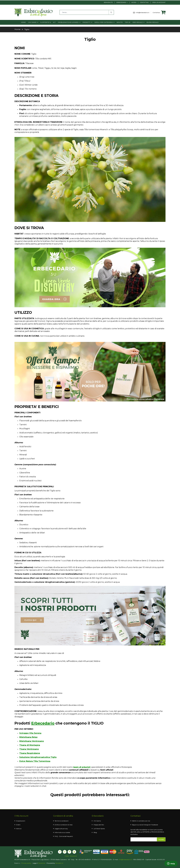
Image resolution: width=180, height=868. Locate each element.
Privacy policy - (27, 863)
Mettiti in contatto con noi (141, 821)
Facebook (155, 825)
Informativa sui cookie (62, 832)
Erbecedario (121, 2)
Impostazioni (21, 821)
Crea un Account (159, 2)
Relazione (73, 856)
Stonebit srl (59, 863)
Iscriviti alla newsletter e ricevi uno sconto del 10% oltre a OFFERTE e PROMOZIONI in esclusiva (147, 832)
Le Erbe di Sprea (99, 829)
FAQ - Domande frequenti (64, 836)
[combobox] (87, 12)
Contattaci (144, 2)
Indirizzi (19, 829)
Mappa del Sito (99, 825)
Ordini (18, 825)
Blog (95, 832)
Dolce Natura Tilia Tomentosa (35, 761)
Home (17, 29)
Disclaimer (42, 863)
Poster (67, 856)
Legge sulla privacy (61, 829)
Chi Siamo (97, 821)
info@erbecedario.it (143, 13)
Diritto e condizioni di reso (64, 825)
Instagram (147, 825)
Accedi (134, 2)
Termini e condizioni (62, 821)
